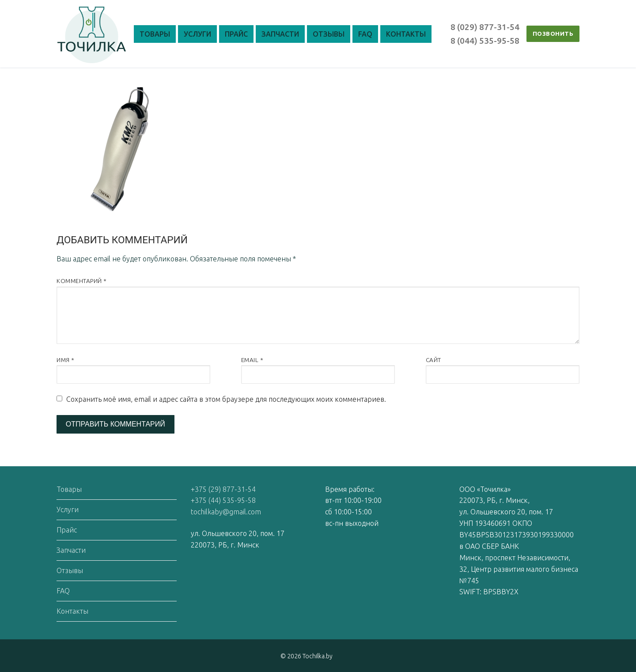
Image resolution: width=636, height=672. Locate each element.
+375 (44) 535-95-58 (223, 500)
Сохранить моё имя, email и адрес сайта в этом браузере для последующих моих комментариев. (226, 399)
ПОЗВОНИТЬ (553, 34)
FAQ (63, 591)
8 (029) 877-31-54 (485, 27)
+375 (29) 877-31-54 (223, 489)
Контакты (72, 611)
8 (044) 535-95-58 (485, 41)
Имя (66, 360)
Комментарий (82, 281)
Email (252, 360)
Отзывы (70, 570)
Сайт (433, 360)
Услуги (68, 510)
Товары (69, 489)
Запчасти (71, 550)
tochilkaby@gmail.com (226, 512)
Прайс (67, 530)
